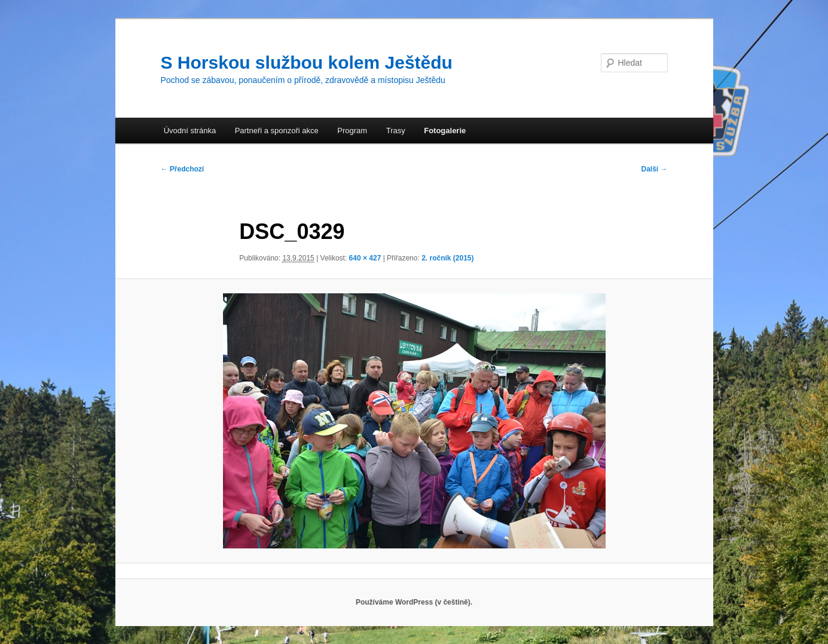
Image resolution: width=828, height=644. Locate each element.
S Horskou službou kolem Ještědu (307, 62)
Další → (654, 169)
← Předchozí (183, 169)
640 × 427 (365, 258)
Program (352, 131)
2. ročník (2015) (447, 258)
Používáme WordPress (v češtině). (414, 602)
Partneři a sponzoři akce (277, 131)
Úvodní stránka (190, 131)
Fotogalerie (445, 131)
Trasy (396, 131)
